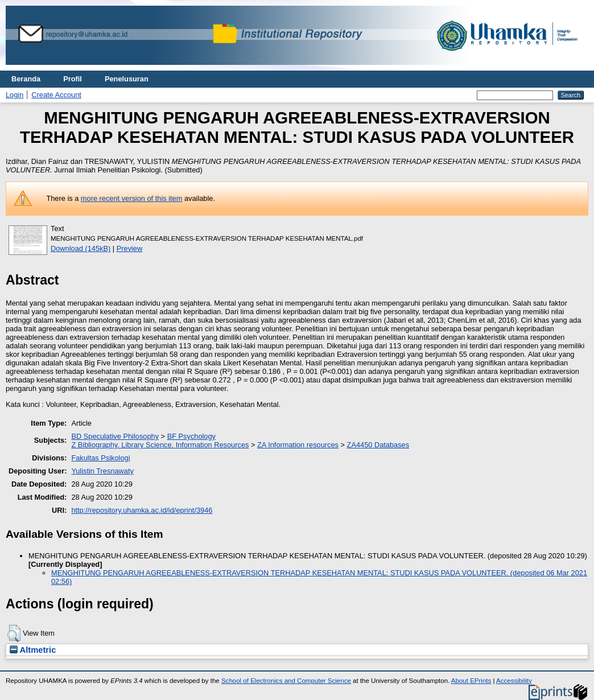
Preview (130, 248)
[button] (14, 633)
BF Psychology (191, 436)
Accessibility (514, 681)
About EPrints (471, 681)
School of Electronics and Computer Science (286, 681)
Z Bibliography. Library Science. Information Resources (160, 445)
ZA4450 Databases (378, 445)
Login (15, 95)
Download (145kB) (81, 248)
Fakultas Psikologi (100, 458)
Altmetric (33, 650)
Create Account (56, 95)
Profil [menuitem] (73, 79)
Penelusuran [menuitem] (127, 79)
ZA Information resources (298, 445)
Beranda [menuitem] (26, 79)
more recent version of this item (132, 198)
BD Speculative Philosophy (115, 436)
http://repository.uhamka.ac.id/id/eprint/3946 (142, 510)
